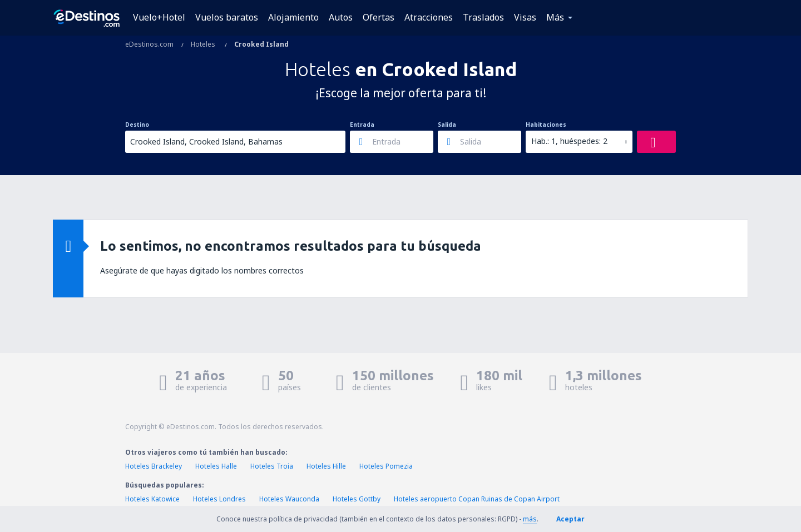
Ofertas (379, 17)
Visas (525, 17)
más (530, 519)
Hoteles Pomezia (386, 466)
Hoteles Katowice (152, 499)
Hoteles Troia (272, 466)
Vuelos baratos (227, 17)
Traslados (483, 17)
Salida (447, 125)
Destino (137, 125)
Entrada (362, 125)
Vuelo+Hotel (159, 17)
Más (555, 17)
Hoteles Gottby (357, 499)
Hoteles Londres (219, 499)
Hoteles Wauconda (289, 499)
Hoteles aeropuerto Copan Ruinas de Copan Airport (477, 499)
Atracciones (429, 17)
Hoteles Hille (326, 466)
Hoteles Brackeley (154, 466)
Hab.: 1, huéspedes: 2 (569, 141)
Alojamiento (293, 17)
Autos (341, 17)
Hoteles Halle (216, 466)
